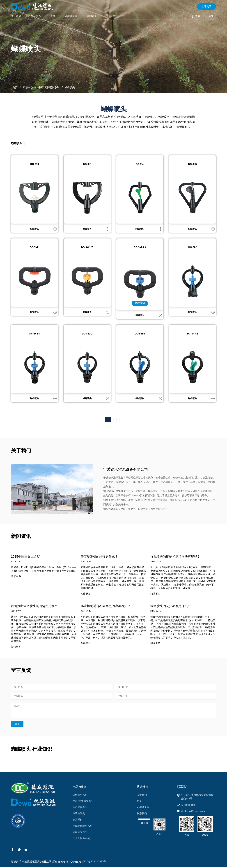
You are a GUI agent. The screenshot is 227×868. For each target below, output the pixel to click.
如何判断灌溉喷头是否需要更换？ (37, 607)
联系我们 (111, 16)
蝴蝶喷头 (34, 229)
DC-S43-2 (193, 334)
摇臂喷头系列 (80, 796)
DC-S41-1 (35, 247)
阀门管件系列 (80, 809)
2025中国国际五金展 (27, 557)
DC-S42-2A (140, 247)
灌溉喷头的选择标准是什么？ (173, 607)
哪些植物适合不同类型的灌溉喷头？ (108, 607)
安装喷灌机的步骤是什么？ (101, 557)
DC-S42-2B (87, 247)
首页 (15, 87)
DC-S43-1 (140, 334)
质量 (53, 16)
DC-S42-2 (87, 334)
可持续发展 (71, 16)
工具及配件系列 (81, 840)
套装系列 (78, 821)
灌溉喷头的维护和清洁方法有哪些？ (178, 557)
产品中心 (36, 16)
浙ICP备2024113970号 (94, 863)
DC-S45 (193, 164)
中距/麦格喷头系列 (49, 87)
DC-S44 (140, 164)
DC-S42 (193, 247)
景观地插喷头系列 (83, 827)
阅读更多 (16, 577)
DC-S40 (34, 164)
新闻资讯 (92, 16)
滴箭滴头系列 (80, 834)
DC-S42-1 (34, 334)
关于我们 (16, 16)
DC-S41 (87, 164)
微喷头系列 (79, 815)
